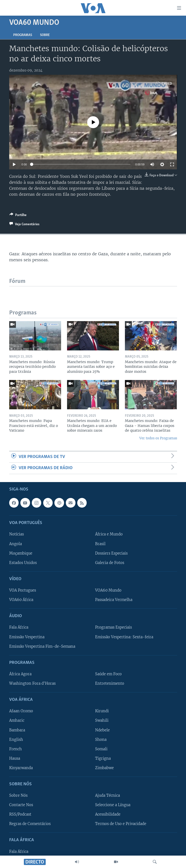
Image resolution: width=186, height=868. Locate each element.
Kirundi (102, 711)
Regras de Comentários (30, 824)
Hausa (15, 758)
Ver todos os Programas (158, 438)
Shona (101, 739)
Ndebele (102, 730)
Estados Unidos (23, 563)
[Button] (18, 216)
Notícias (17, 534)
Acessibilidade (108, 814)
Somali (101, 749)
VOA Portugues (23, 590)
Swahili (102, 720)
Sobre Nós (18, 795)
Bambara (17, 730)
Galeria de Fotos (110, 563)
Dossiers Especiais (111, 553)
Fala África (19, 627)
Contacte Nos (21, 805)
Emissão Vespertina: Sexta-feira (124, 637)
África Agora (20, 674)
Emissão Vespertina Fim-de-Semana (42, 646)
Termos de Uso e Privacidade (121, 824)
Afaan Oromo (21, 711)
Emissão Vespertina (27, 637)
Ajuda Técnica (108, 795)
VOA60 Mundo (108, 590)
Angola (16, 544)
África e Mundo (109, 534)
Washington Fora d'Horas (32, 683)
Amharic (17, 720)
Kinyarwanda (21, 768)
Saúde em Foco (108, 674)
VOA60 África (21, 600)
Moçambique (21, 553)
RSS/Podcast (20, 814)
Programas (23, 35)
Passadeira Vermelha (114, 600)
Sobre (45, 35)
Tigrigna (103, 758)
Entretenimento (110, 683)
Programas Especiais (113, 627)
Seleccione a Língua (113, 805)
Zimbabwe (104, 768)
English (16, 739)
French (16, 749)
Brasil (100, 544)
